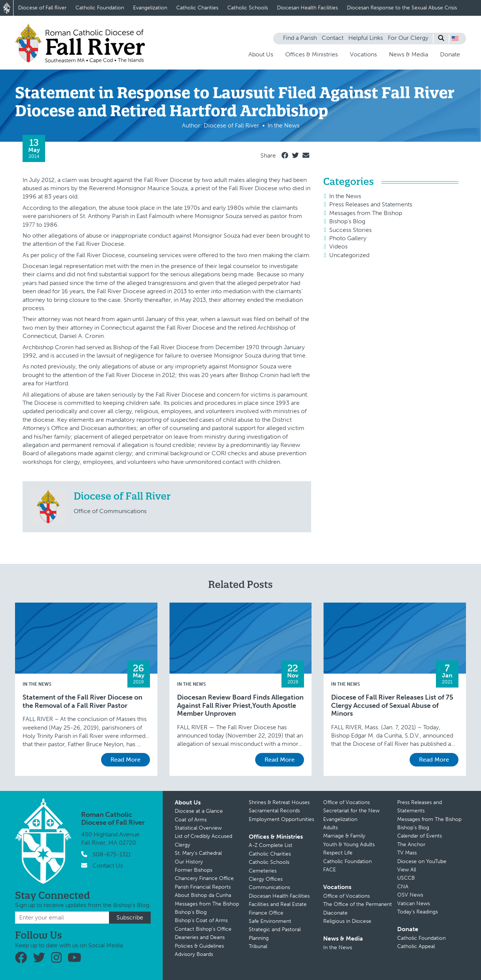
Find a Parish (300, 38)
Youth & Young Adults (349, 844)
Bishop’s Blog (191, 912)
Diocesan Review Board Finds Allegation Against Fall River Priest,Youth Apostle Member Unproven (240, 706)
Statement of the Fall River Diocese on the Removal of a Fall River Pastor (82, 702)
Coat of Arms (191, 820)
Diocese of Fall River (42, 8)
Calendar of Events (420, 836)
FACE (330, 870)
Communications (269, 887)
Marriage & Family (344, 836)
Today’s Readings (417, 912)
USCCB (406, 878)
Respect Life (338, 853)
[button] (455, 38)
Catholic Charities (197, 8)
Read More (126, 760)
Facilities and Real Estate (278, 904)
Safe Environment (270, 921)
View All (407, 870)
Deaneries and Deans (200, 937)
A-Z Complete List (271, 845)
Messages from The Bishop (366, 213)
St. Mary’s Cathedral (198, 853)
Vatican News (414, 904)
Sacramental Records (274, 811)
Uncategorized (349, 255)
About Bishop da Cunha (203, 895)
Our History (189, 862)
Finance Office (266, 913)
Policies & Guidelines (199, 946)
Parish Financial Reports (203, 887)
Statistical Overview (198, 828)
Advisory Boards (194, 954)
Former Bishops (194, 870)
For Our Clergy (408, 38)
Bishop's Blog (347, 221)
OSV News (410, 895)
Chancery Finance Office (204, 878)
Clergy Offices (266, 879)
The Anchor (411, 844)
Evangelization (150, 8)
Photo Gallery (348, 238)
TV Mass (407, 853)
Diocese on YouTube (422, 861)
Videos (338, 246)
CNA (403, 887)
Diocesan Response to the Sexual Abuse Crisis (402, 8)
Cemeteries (263, 871)
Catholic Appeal (416, 946)
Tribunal (258, 946)
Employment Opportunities (281, 819)
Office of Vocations (346, 802)
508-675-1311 (112, 854)
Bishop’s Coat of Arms (201, 920)
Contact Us (108, 866)
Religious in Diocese (347, 921)
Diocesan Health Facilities (307, 8)
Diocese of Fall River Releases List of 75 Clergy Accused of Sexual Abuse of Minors (392, 706)
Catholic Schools (248, 8)
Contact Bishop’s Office (203, 929)
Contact (333, 38)
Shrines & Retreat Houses (279, 802)
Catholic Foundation (100, 8)
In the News (345, 196)
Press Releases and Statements (371, 204)
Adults (330, 828)
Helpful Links (366, 38)
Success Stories (350, 230)
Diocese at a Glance (199, 811)
